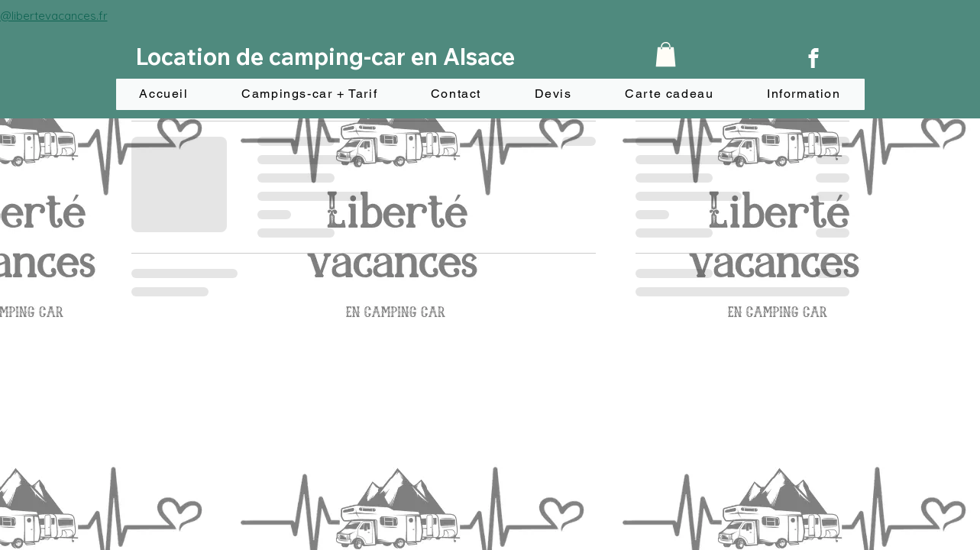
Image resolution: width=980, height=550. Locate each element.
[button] (666, 54)
